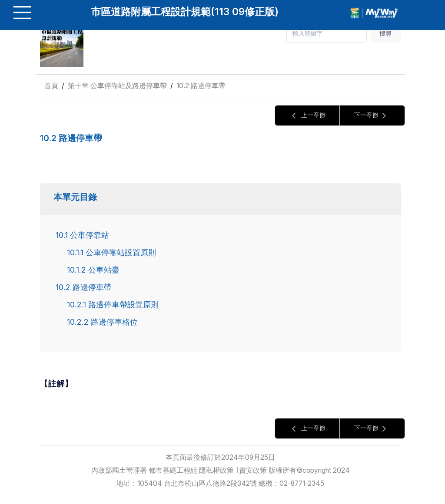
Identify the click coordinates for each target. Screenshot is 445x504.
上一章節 (307, 116)
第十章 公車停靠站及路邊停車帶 (117, 86)
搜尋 (385, 33)
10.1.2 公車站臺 (93, 270)
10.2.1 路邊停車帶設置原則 (113, 304)
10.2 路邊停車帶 (201, 86)
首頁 (51, 86)
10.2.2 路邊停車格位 (102, 322)
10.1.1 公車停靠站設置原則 (111, 252)
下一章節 (372, 116)
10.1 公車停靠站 (82, 235)
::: (38, 71)
